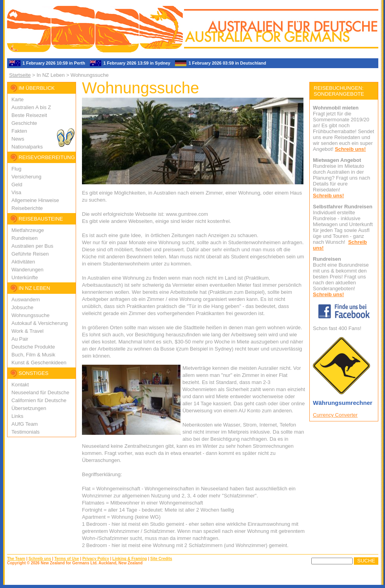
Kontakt (20, 385)
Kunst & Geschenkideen (39, 363)
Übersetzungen (29, 408)
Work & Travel (27, 331)
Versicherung (26, 177)
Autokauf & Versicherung (40, 323)
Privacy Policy (96, 559)
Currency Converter (335, 415)
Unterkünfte (25, 277)
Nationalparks (27, 147)
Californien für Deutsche (39, 400)
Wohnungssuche (31, 315)
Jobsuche (22, 307)
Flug (16, 169)
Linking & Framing (130, 559)
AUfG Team (25, 424)
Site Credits (161, 559)
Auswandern (26, 300)
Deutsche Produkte (33, 347)
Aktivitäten (23, 262)
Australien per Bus (32, 246)
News (18, 139)
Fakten (19, 131)
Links (17, 416)
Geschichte (24, 123)
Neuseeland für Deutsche (40, 392)
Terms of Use (67, 559)
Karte (18, 99)
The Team (16, 559)
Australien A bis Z (31, 107)
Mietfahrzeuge (28, 230)
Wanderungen (27, 270)
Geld (17, 185)
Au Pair (20, 339)
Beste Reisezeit (29, 115)
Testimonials (26, 432)
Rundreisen (25, 238)
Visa (16, 192)
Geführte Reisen (30, 254)
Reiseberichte (27, 208)
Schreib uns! (351, 149)
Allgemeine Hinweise (35, 200)
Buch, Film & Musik (33, 355)
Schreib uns (40, 559)
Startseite (20, 75)
